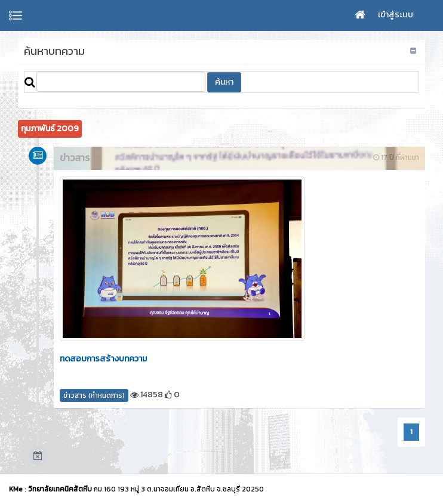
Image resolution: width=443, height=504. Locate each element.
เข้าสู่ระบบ (396, 15)
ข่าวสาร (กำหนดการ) (94, 395)
